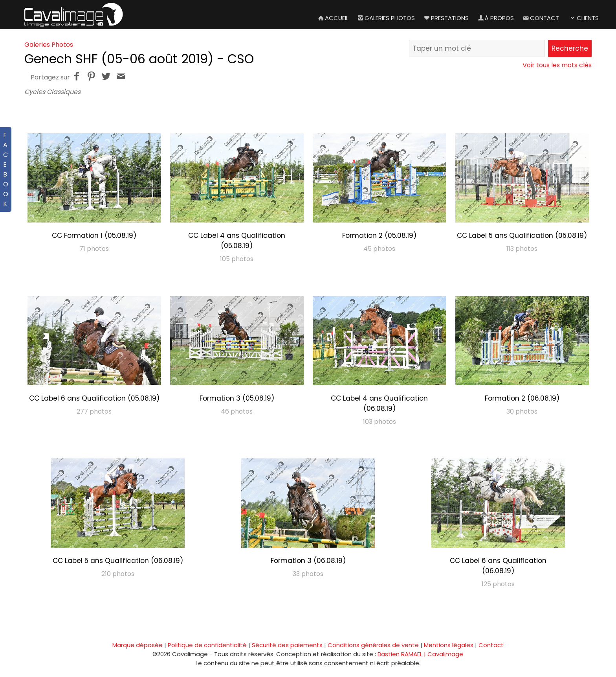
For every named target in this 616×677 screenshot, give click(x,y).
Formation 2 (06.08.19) (522, 398)
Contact (540, 18)
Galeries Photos (386, 18)
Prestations (446, 18)
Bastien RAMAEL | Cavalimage (420, 654)
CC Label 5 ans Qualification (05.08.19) (522, 235)
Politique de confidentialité (207, 645)
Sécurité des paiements (287, 645)
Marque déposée (137, 645)
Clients (584, 18)
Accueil (333, 18)
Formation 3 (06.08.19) (308, 561)
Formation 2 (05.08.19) (379, 235)
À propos (495, 18)
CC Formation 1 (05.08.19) (94, 235)
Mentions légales (449, 645)
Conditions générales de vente (373, 645)
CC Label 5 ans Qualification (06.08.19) (118, 561)
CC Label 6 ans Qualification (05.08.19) (94, 398)
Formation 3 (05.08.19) (237, 398)
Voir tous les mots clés (557, 65)
